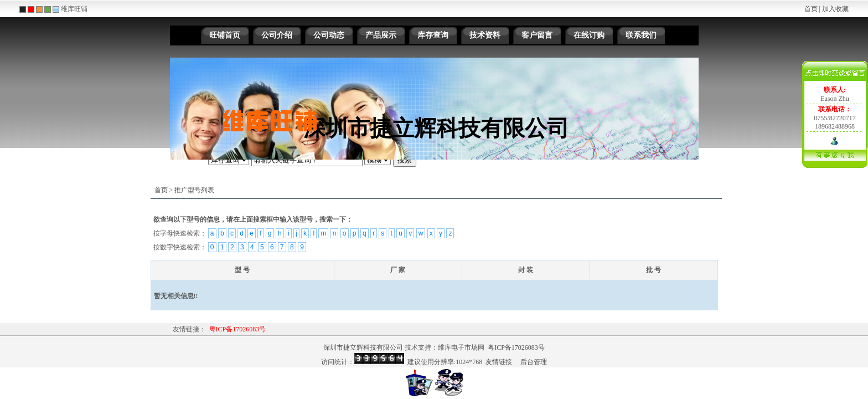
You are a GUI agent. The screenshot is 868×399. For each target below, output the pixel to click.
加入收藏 (835, 9)
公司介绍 (277, 35)
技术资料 (485, 35)
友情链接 (499, 362)
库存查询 (433, 35)
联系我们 (641, 35)
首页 (811, 9)
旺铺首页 (225, 35)
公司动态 (329, 35)
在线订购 (589, 35)
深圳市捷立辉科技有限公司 (363, 347)
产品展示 (381, 35)
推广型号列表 (194, 190)
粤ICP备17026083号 (238, 329)
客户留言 (537, 35)
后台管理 (534, 362)
